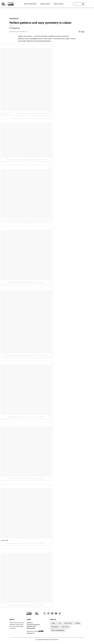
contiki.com (31, 633)
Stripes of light (5, 540)
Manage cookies (31, 628)
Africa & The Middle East (58, 630)
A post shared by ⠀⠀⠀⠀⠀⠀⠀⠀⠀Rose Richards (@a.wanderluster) (18, 113)
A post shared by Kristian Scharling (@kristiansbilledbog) (18, 355)
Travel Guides (45, 4)
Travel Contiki (58, 4)
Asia (60, 623)
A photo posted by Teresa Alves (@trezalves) (19, 479)
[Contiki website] (29, 613)
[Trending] (90, 4)
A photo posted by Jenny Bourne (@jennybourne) (19, 282)
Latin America (65, 627)
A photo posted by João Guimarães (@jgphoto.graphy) (19, 160)
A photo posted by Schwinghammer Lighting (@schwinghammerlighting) (19, 221)
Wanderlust (14, 18)
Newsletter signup (31, 626)
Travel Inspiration (30, 4)
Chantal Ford (16, 28)
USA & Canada (68, 623)
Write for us (30, 623)
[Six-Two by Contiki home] (4, 4)
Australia (78, 623)
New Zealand (55, 627)
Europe (53, 623)
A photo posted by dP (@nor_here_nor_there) (19, 417)
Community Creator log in (33, 624)
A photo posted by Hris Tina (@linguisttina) (18, 605)
